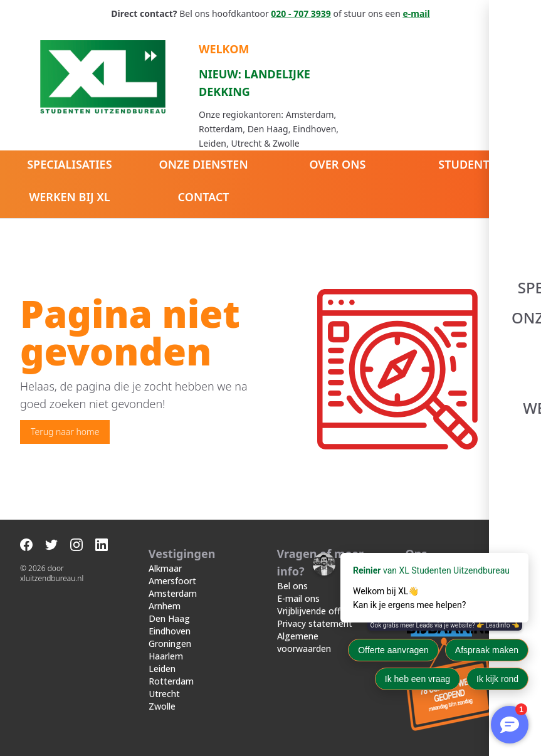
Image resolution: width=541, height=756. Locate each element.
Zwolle (162, 706)
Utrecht (164, 694)
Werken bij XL (70, 197)
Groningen (170, 643)
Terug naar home (65, 432)
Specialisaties (69, 164)
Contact (204, 197)
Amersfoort (172, 581)
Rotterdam (171, 681)
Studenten (471, 164)
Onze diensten (204, 164)
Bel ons (292, 586)
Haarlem (166, 656)
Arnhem (165, 606)
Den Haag (169, 618)
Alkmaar (165, 568)
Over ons (337, 164)
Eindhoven (170, 631)
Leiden (162, 669)
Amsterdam (173, 593)
